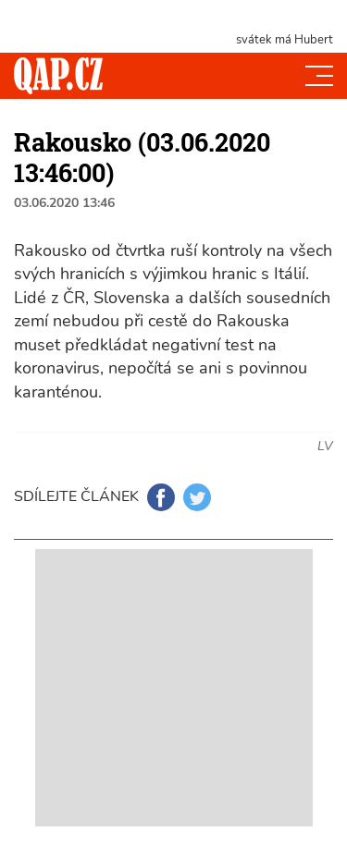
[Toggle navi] (319, 76)
